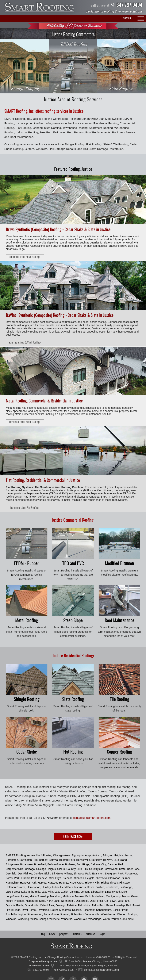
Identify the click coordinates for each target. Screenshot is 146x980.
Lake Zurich (61, 892)
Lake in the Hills (31, 892)
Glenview (101, 878)
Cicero (61, 869)
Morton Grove (130, 896)
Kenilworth (112, 887)
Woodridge (95, 919)
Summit (65, 914)
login (102, 934)
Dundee (38, 874)
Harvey (42, 883)
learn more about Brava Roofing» (25, 257)
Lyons (25, 896)
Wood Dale (80, 919)
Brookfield (40, 864)
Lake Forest (13, 892)
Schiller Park (120, 910)
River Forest (29, 910)
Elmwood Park (82, 874)
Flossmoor (131, 874)
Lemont (85, 892)
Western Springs (127, 914)
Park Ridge (14, 910)
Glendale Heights (84, 878)
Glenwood (114, 878)
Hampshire (12, 883)
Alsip (88, 855)
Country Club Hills (77, 869)
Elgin (47, 874)
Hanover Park (28, 883)
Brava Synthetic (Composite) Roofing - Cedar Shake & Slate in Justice (58, 229)
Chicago (30, 869)
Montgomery (113, 896)
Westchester (109, 914)
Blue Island (120, 860)
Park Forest (133, 905)
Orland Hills (32, 905)
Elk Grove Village (62, 874)
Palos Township (115, 905)
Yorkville (116, 919)
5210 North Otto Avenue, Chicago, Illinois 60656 (91, 961)
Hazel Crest (77, 883)
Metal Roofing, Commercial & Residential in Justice (44, 401)
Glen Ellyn (55, 878)
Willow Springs (39, 919)
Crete (122, 869)
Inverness (80, 887)
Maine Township (39, 896)
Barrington (12, 860)
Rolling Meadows (61, 910)
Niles (42, 901)
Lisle (124, 892)
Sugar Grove (51, 914)
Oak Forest (96, 901)
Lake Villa (47, 892)
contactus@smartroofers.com (92, 818)
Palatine (72, 905)
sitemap (91, 934)
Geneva (43, 878)
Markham (56, 896)
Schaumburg (104, 910)
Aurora (128, 855)
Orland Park (47, 905)
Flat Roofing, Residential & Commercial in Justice (43, 480)
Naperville (32, 901)
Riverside (43, 910)
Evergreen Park (114, 874)
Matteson (68, 896)
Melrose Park (83, 896)
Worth (106, 919)
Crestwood (111, 869)
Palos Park (98, 905)
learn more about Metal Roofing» (25, 422)
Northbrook (68, 901)
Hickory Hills (92, 883)
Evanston (98, 874)
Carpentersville (15, 869)
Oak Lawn (110, 901)
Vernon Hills (92, 914)
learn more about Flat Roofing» (25, 508)
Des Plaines (25, 874)
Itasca (91, 887)
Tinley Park (77, 914)
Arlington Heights (113, 855)
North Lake (53, 901)
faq (43, 934)
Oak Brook (82, 901)
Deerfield (11, 874)
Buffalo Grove (56, 864)
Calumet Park (115, 864)
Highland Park (109, 883)
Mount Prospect (15, 901)
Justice (100, 887)
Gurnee (126, 878)
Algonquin (78, 855)
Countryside (96, 869)
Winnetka (67, 919)
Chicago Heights (46, 869)
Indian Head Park (63, 887)
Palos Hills (84, 905)
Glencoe (67, 878)
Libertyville (97, 892)
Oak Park (123, 901)
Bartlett (43, 860)
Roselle (77, 910)
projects (64, 934)
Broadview (26, 864)
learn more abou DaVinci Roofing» (25, 342)
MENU (127, 18)
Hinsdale (125, 883)
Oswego (61, 905)
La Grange (126, 887)
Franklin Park (29, 878)
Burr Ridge (83, 864)
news (52, 934)
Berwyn (108, 860)
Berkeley (97, 860)
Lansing (75, 892)
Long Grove (13, 896)
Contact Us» (73, 836)
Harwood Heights (58, 883)
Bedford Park (67, 860)
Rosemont (89, 910)
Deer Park (133, 869)
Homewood (34, 887)
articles (77, 934)
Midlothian (98, 896)
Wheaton (11, 919)
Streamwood (35, 914)
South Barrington (16, 914)
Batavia (53, 860)
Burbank (70, 864)
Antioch (97, 855)
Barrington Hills (28, 860)
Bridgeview (12, 864)
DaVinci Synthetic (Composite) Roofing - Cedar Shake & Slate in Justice (60, 315)
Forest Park (13, 878)
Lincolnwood (113, 892)
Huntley (46, 887)
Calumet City (98, 864)
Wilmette (55, 919)
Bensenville (83, 860)
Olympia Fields (15, 905)
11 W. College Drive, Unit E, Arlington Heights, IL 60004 (86, 966)
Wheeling (23, 919)
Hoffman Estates (15, 887)
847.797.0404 (129, 5)
